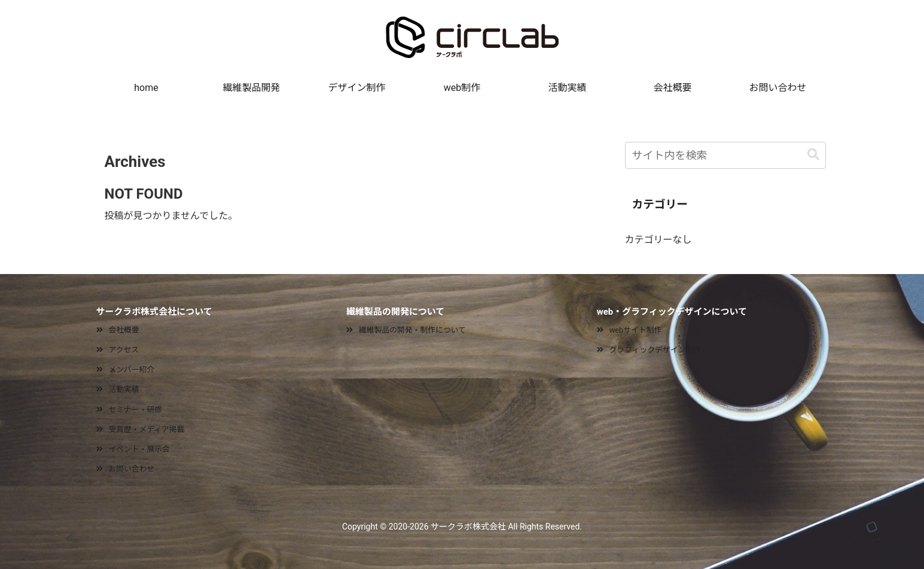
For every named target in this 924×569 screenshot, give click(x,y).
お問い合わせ (132, 469)
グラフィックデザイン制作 (655, 350)
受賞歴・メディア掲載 (147, 429)
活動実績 (124, 389)
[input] (725, 155)
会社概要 (124, 330)
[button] (813, 155)
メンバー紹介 (132, 369)
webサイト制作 (636, 330)
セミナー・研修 (136, 410)
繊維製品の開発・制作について (412, 330)
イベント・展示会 (139, 449)
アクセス (124, 350)
